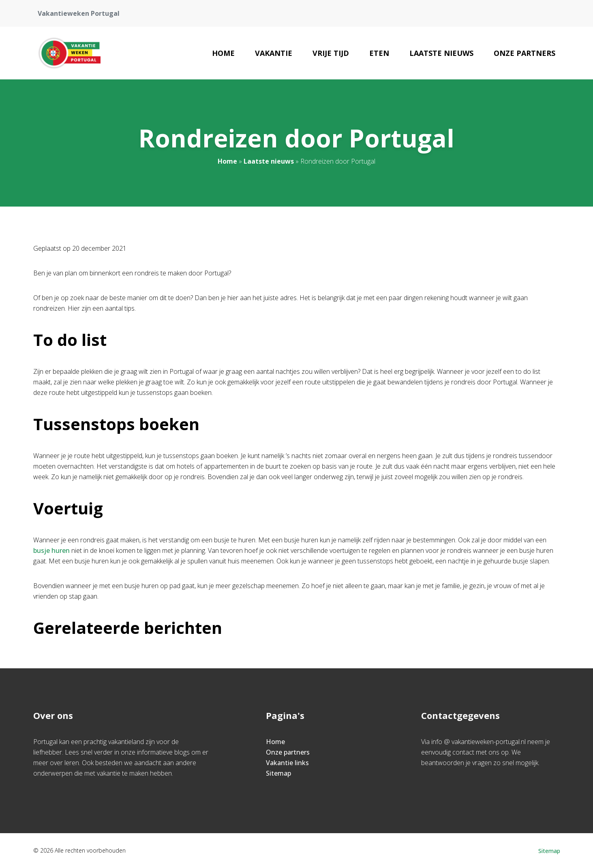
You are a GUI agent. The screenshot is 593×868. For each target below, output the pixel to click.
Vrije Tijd (331, 53)
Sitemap (278, 773)
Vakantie (274, 53)
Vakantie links (287, 763)
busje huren (51, 550)
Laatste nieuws (441, 53)
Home (223, 53)
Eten (379, 53)
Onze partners (524, 53)
